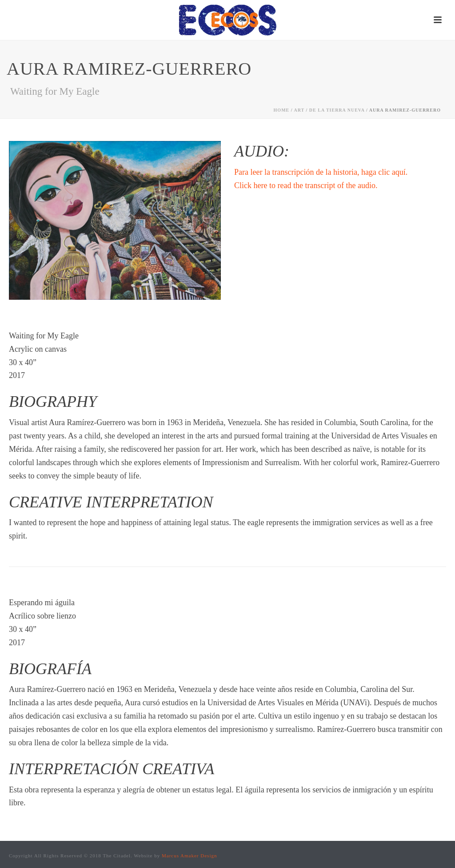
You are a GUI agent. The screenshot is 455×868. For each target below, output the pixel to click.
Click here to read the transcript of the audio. (306, 185)
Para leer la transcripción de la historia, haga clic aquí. (321, 172)
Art (299, 110)
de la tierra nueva (337, 110)
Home (282, 110)
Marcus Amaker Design (189, 856)
